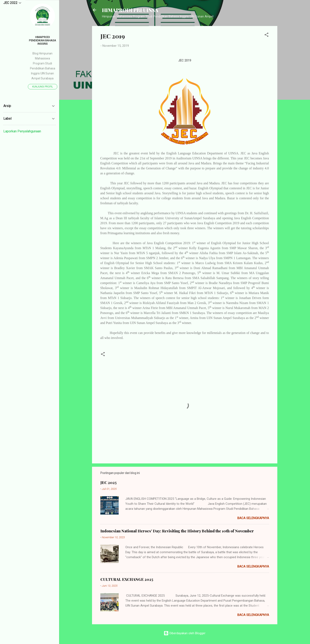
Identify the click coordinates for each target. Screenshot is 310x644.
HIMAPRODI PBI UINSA (130, 10)
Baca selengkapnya (253, 518)
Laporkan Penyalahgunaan (22, 131)
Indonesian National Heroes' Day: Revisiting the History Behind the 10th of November (177, 531)
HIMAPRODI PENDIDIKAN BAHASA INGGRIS (42, 40)
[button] (266, 35)
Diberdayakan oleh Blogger (185, 633)
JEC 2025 (108, 483)
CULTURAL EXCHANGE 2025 (127, 579)
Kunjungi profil (43, 87)
